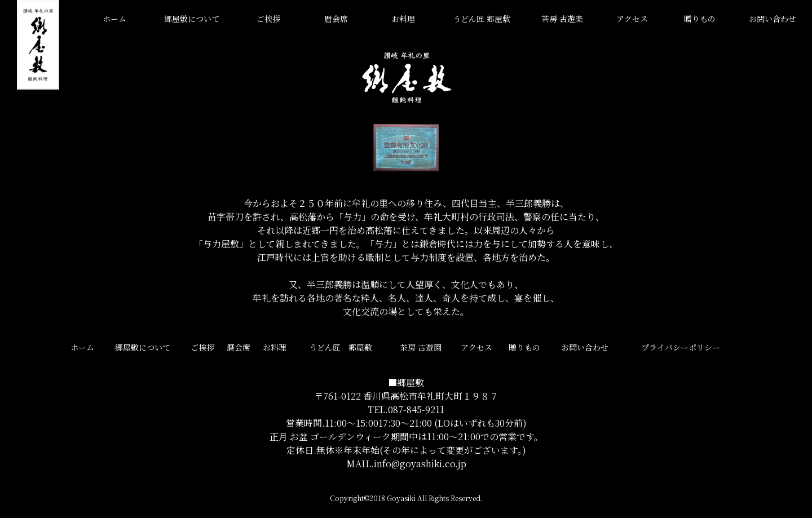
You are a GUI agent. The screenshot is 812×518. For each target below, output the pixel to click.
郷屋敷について (192, 19)
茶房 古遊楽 (562, 19)
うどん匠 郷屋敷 (482, 19)
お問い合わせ (773, 19)
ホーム (114, 19)
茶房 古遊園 (421, 347)
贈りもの (700, 19)
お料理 (403, 19)
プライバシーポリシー (681, 347)
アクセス (632, 19)
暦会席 (336, 19)
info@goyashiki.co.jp (420, 464)
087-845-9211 (416, 409)
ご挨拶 (268, 19)
